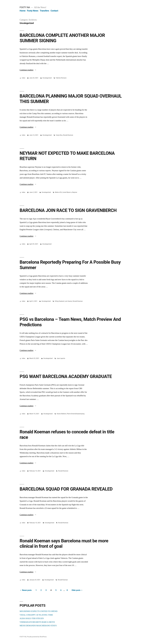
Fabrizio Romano (61, 78)
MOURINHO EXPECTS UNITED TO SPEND (39, 611)
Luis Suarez (68, 301)
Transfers (44, 11)
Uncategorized (47, 78)
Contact (54, 11)
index (24, 78)
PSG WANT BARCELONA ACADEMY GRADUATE (66, 376)
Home (23, 11)
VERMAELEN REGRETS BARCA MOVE (37, 622)
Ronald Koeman (68, 135)
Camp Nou (59, 135)
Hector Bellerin (61, 414)
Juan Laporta (61, 358)
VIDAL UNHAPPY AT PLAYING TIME (36, 615)
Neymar (75, 192)
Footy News (33, 11)
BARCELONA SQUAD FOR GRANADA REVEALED (66, 489)
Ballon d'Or (58, 192)
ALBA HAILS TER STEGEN (32, 618)
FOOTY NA (25, 7)
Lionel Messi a (67, 192)
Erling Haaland (59, 301)
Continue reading (28, 70)
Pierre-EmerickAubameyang (76, 414)
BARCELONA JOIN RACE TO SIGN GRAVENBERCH (68, 210)
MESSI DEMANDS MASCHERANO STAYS (38, 626)
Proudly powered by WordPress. (37, 637)
